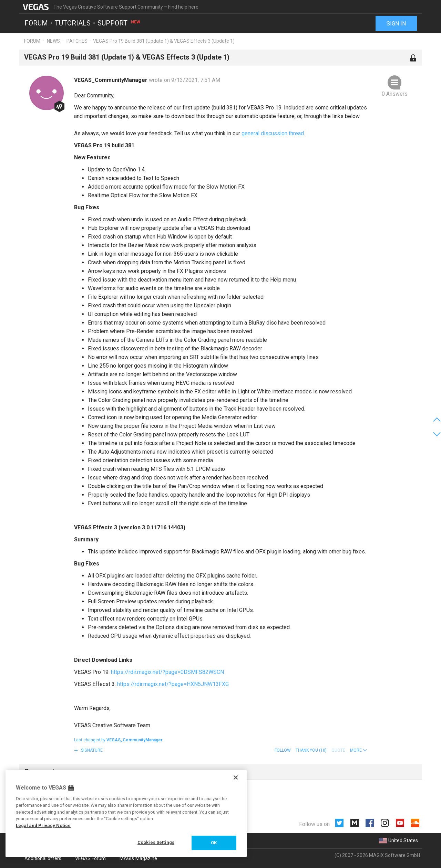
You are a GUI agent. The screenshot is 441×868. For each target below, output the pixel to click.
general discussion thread (273, 133)
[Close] (236, 777)
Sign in (396, 23)
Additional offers (43, 858)
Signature (91, 750)
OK (214, 843)
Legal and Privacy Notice (43, 825)
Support (119, 23)
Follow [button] (283, 750)
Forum (36, 23)
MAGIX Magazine (138, 858)
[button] (358, 750)
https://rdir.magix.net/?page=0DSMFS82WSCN (167, 672)
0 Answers (395, 94)
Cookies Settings (156, 842)
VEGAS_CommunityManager (111, 80)
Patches (77, 41)
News (53, 41)
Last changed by (118, 740)
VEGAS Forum (90, 858)
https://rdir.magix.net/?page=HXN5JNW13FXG (173, 684)
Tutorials (73, 23)
